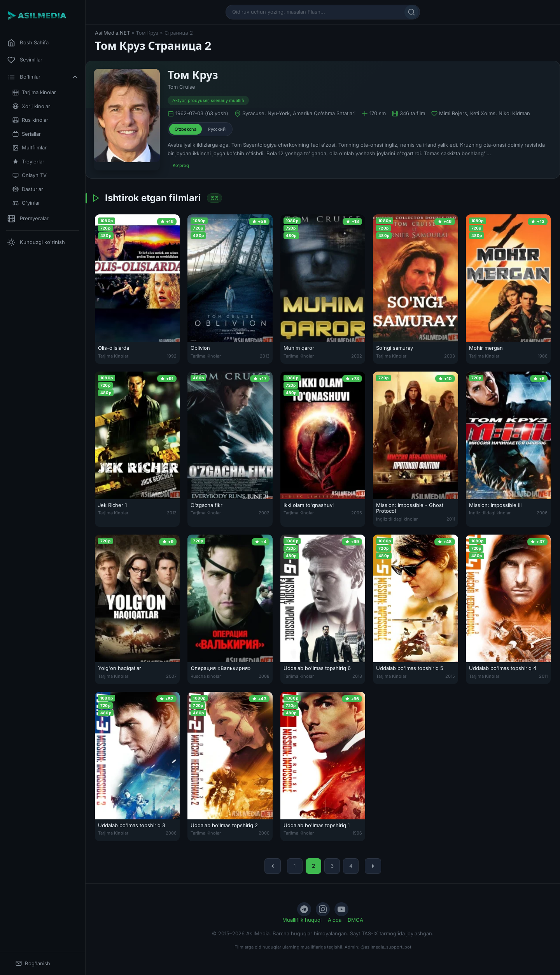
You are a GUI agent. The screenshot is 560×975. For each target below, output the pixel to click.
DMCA (355, 920)
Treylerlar (28, 162)
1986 (543, 356)
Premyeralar (28, 219)
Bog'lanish (33, 964)
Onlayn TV (30, 175)
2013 (265, 356)
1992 (172, 356)
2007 (171, 676)
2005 (357, 513)
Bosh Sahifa (28, 43)
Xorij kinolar (31, 106)
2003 (450, 356)
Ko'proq (181, 165)
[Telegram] (304, 909)
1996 (357, 833)
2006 (542, 513)
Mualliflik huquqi (302, 920)
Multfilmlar (30, 148)
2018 (357, 676)
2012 (172, 513)
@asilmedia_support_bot (386, 947)
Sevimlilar (25, 60)
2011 (451, 519)
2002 (357, 356)
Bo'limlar (43, 77)
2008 (264, 676)
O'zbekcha (185, 129)
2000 (264, 833)
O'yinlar (26, 203)
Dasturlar (28, 189)
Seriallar (27, 134)
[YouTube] (341, 909)
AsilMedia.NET (112, 33)
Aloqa (335, 920)
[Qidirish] (411, 12)
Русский (217, 129)
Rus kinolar (30, 120)
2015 (450, 676)
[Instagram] (323, 909)
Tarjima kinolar (34, 92)
